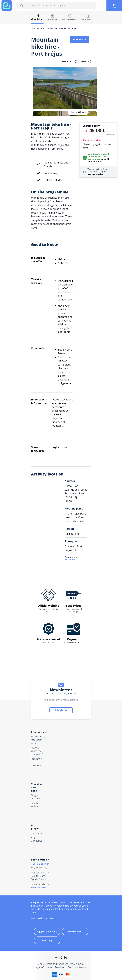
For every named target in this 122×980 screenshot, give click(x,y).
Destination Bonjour (66, 967)
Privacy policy (77, 964)
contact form (39, 888)
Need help (47, 940)
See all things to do (45, 918)
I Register (61, 710)
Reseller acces (75, 931)
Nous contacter (95, 174)
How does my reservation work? (38, 740)
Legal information (44, 967)
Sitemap (83, 967)
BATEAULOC (70, 559)
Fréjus (44, 28)
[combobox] (56, 5)
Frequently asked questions (36, 762)
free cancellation (97, 158)
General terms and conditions (52, 964)
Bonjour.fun (37, 833)
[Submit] (22, 5)
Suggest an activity (47, 931)
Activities (35, 28)
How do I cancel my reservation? (37, 751)
